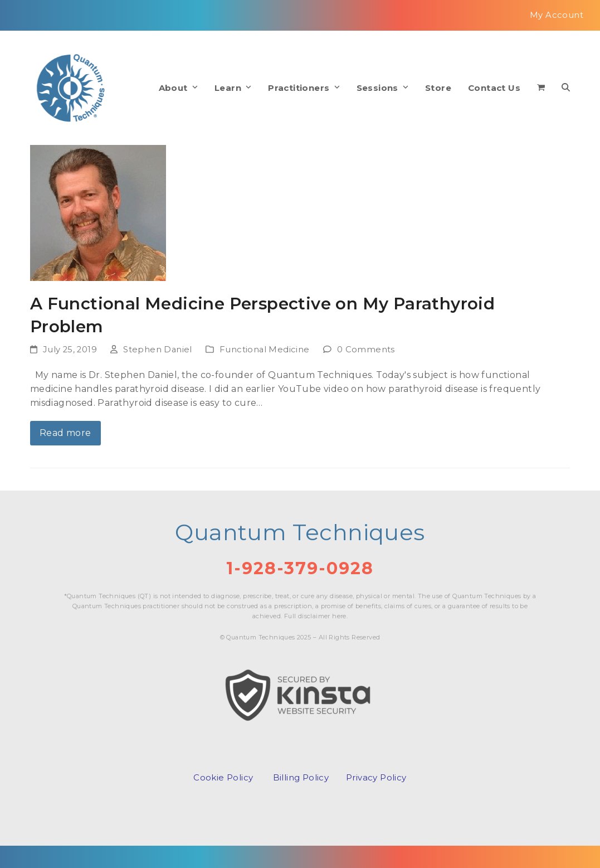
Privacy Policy (376, 777)
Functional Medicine (265, 350)
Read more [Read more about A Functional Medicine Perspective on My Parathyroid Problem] (65, 433)
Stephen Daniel (158, 350)
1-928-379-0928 (300, 568)
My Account (557, 15)
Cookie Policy (223, 777)
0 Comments (366, 350)
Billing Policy (301, 777)
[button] (541, 88)
